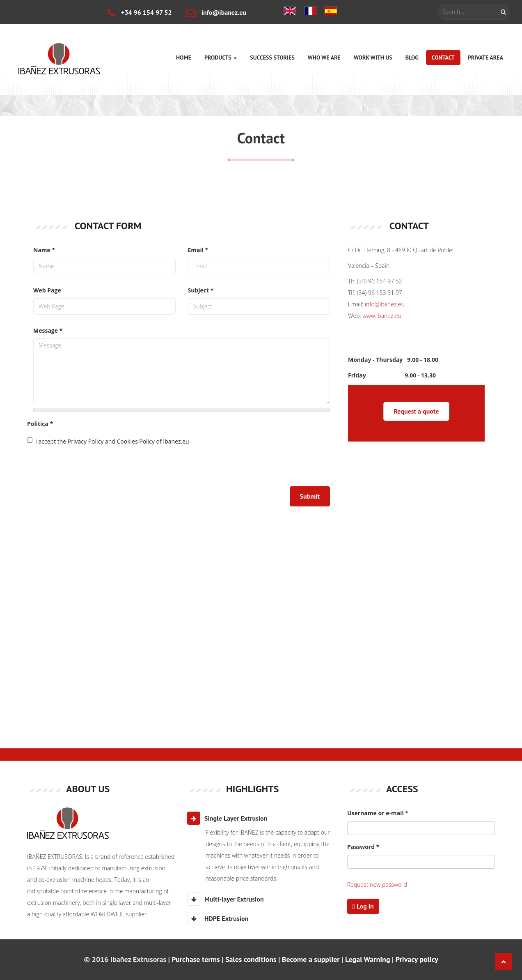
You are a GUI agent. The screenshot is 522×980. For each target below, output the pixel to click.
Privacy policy (417, 959)
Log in (363, 906)
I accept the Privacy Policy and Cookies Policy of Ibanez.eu (108, 441)
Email (198, 250)
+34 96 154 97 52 (140, 12)
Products (221, 58)
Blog (412, 58)
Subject (201, 290)
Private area (485, 58)
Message (48, 330)
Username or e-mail (378, 813)
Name (44, 250)
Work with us (373, 58)
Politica (40, 424)
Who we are (324, 58)
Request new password (377, 885)
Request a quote (416, 411)
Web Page (47, 290)
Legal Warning (368, 959)
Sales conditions (251, 959)
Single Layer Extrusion (227, 818)
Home (184, 58)
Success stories (272, 58)
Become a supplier (311, 959)
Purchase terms (196, 959)
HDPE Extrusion (218, 918)
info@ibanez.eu (216, 12)
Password (363, 847)
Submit (310, 496)
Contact (443, 58)
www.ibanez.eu (382, 316)
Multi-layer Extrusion (226, 899)
